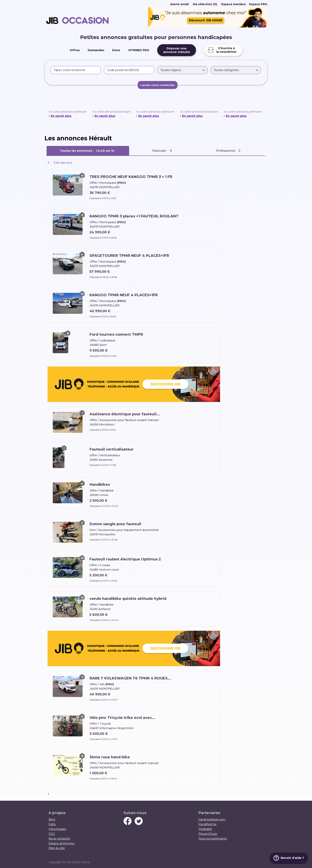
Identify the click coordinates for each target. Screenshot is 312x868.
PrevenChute (208, 834)
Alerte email (179, 4)
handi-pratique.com (212, 819)
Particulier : (163, 151)
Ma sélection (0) (205, 4)
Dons (116, 50)
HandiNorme (207, 824)
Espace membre (234, 4)
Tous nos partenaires (213, 839)
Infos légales (57, 829)
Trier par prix (63, 163)
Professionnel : (229, 151)
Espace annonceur (61, 843)
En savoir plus (61, 116)
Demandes (96, 50)
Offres (75, 50)
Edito (52, 824)
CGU (52, 834)
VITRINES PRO (139, 50)
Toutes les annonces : (88, 151)
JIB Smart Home (78, 862)
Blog (52, 819)
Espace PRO (258, 4)
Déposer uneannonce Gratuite (177, 50)
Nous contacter (59, 839)
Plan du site (57, 848)
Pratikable (205, 829)
